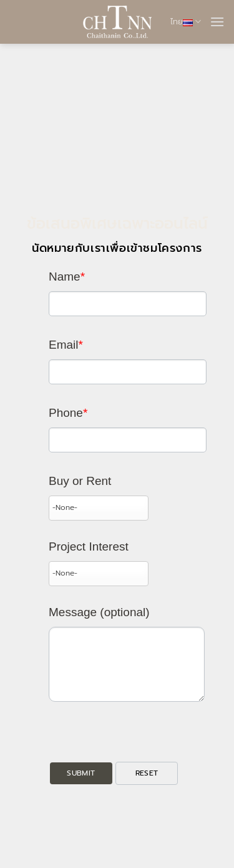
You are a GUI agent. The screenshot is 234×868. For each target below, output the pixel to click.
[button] (217, 22)
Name (67, 277)
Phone (68, 413)
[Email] (128, 372)
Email (66, 345)
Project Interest (89, 546)
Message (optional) (99, 612)
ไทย (186, 22)
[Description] (127, 664)
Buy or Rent (80, 481)
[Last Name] (128, 304)
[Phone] (128, 440)
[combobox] (99, 508)
